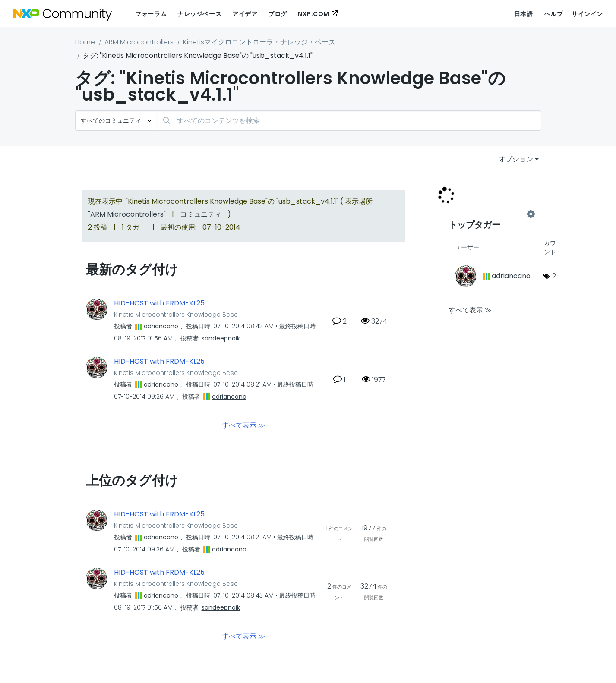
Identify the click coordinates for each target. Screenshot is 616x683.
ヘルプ (554, 14)
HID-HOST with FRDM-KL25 (159, 303)
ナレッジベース (199, 14)
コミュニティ (201, 214)
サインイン (587, 14)
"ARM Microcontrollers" (127, 214)
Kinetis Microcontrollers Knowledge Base (176, 315)
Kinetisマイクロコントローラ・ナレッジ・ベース (259, 42)
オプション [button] (516, 159)
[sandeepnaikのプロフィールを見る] (221, 338)
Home (85, 42)
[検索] (349, 121)
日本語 (524, 14)
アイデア (245, 14)
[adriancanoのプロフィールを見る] (161, 326)
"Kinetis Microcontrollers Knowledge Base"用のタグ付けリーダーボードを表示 (490, 214)
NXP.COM (314, 14)
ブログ (278, 14)
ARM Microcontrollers (139, 42)
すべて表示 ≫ (243, 425)
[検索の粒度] (116, 121)
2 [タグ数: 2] (554, 276)
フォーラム (151, 14)
